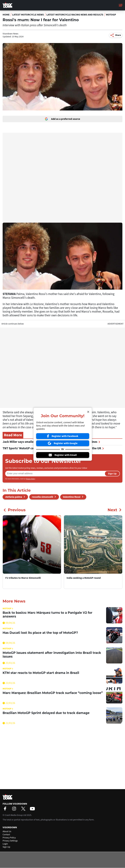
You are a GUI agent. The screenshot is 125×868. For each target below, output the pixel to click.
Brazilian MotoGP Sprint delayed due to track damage (46, 713)
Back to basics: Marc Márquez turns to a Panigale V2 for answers (47, 615)
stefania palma (14, 497)
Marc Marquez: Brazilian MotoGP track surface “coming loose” (53, 693)
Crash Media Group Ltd (15, 815)
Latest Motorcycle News (28, 15)
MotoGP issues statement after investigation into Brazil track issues (52, 655)
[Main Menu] (121, 5)
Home (6, 15)
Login (5, 844)
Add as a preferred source (62, 119)
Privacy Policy (31, 479)
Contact (6, 835)
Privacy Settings (10, 841)
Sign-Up (6, 847)
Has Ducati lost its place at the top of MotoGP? (40, 633)
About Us (7, 831)
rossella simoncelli (42, 497)
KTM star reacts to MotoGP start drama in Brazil (41, 673)
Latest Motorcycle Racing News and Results (75, 15)
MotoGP (111, 15)
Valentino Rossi (72, 497)
